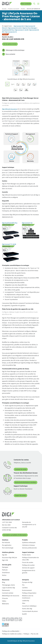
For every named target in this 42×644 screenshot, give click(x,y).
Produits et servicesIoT (14, 9)
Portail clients (26, 555)
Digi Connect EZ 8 (19, 26)
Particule (5, 570)
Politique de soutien (28, 565)
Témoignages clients (8, 585)
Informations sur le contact (11, 520)
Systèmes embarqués (29, 543)
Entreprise (25, 580)
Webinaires (5, 604)
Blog (4, 582)
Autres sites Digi (27, 609)
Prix (23, 585)
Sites (24, 603)
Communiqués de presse (30, 611)
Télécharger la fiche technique (13, 50)
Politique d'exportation (29, 593)
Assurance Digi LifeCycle (10, 558)
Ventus (4, 575)
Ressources (6, 580)
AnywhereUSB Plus (8, 30)
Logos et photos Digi (8, 588)
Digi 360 (4, 555)
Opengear (5, 567)
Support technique (28, 552)
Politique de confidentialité (10, 631)
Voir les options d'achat (10, 44)
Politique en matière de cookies (12, 634)
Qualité (24, 614)
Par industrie (6, 543)
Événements (6, 590)
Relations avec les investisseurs (28, 597)
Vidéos (4, 601)
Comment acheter (8, 593)
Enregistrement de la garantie (29, 572)
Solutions (5, 540)
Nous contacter (26, 4)
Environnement (27, 590)
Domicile (4, 9)
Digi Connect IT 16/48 (22, 30)
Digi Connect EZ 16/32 (15, 28)
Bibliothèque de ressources (11, 596)
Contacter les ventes (21, 469)
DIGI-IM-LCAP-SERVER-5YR (33, 9)
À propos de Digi (27, 582)
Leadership (26, 601)
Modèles (23, 9)
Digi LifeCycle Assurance (10, 109)
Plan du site (35, 634)
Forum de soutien (28, 562)
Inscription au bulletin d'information (15, 535)
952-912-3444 (6, 525)
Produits (25, 540)
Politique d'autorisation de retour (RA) (30, 559)
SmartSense (6, 573)
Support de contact (20, 495)
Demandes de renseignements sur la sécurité (29, 525)
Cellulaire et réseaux (28, 545)
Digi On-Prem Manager (30, 28)
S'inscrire (5, 598)
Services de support (28, 568)
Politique (26, 634)
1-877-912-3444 (7, 522)
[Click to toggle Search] (34, 4)
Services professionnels (29, 548)
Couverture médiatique (29, 606)
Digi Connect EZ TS (11, 32)
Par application (7, 545)
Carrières (25, 588)
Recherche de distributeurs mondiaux (26, 482)
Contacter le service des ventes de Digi (9, 529)
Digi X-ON (5, 560)
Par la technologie (8, 548)
